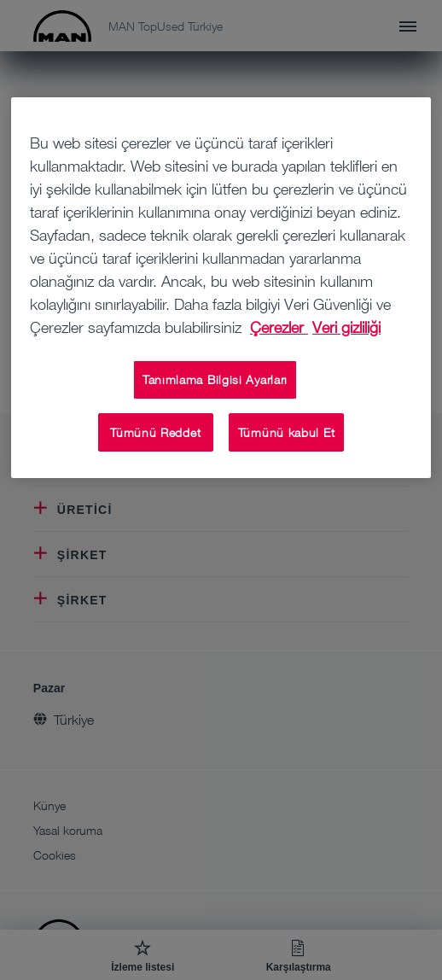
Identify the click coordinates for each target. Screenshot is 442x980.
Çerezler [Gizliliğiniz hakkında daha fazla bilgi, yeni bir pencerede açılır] (279, 327)
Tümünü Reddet (155, 432)
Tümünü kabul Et (287, 432)
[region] (221, 288)
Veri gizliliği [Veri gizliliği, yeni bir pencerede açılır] (346, 327)
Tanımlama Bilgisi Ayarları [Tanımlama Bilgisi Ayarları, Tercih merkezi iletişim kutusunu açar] (215, 379)
